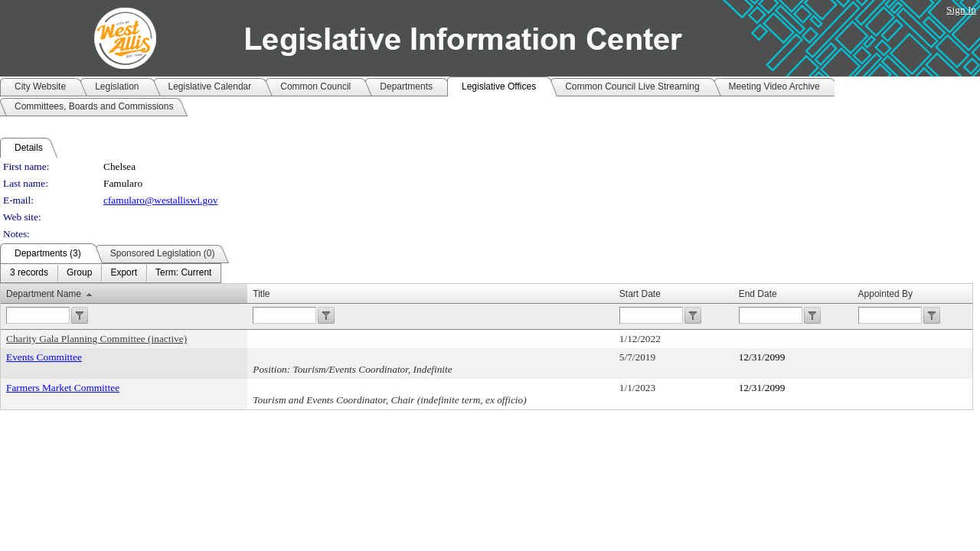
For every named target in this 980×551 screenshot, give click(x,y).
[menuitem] (29, 273)
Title (261, 294)
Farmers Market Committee (63, 388)
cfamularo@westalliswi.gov (161, 200)
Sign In (961, 10)
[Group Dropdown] (79, 273)
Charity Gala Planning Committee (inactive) (96, 339)
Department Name (44, 294)
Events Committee (44, 357)
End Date (758, 294)
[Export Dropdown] (124, 273)
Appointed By (885, 294)
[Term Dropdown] (183, 273)
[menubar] (111, 273)
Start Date (640, 294)
